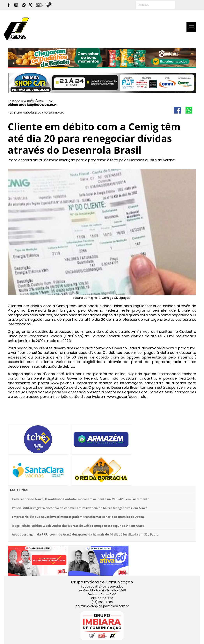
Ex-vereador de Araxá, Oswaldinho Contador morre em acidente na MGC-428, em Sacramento (81, 499)
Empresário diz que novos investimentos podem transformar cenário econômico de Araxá (78, 517)
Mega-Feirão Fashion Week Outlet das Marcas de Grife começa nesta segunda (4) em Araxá (78, 526)
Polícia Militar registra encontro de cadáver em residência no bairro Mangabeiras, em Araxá (80, 508)
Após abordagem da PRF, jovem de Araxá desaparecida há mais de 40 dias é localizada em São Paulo (85, 534)
